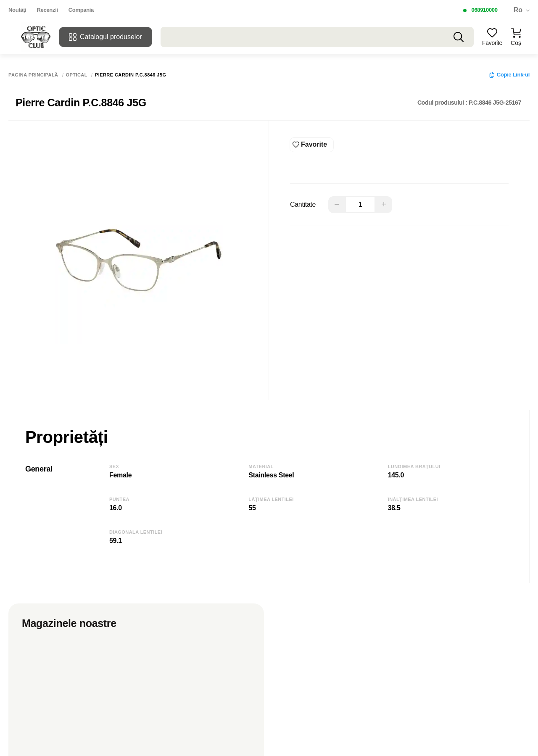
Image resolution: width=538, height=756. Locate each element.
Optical (77, 75)
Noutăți (17, 10)
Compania (81, 10)
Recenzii (47, 10)
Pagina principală (33, 75)
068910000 (484, 10)
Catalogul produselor (105, 37)
